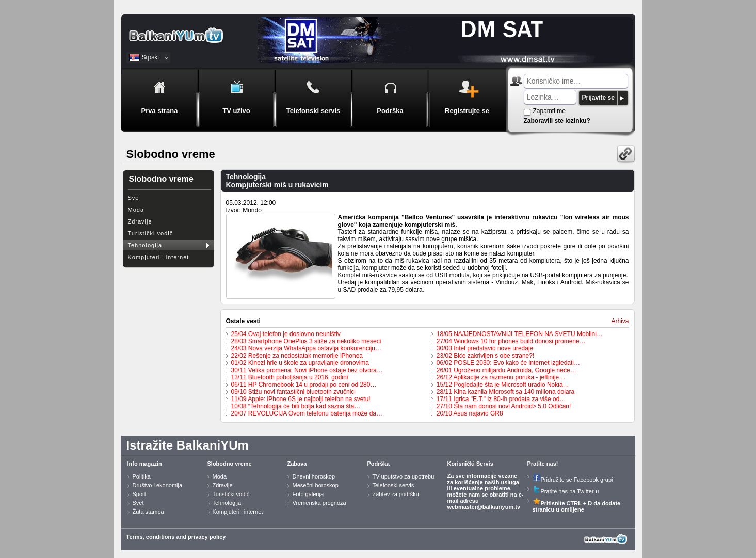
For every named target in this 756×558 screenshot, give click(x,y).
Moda (136, 210)
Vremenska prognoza (319, 503)
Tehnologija (145, 245)
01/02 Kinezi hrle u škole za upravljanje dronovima (300, 363)
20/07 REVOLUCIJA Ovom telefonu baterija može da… (307, 413)
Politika (142, 476)
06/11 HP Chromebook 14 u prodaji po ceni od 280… (304, 385)
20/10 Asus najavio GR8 (470, 413)
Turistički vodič (151, 233)
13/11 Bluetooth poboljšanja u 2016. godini (290, 377)
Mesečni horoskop (316, 485)
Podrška (379, 464)
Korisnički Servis (470, 464)
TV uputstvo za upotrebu (404, 476)
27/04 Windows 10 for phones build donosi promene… (511, 341)
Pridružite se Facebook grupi (573, 480)
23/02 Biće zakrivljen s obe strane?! (485, 356)
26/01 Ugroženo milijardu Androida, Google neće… (506, 370)
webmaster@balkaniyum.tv (484, 507)
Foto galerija (308, 494)
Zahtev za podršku (396, 494)
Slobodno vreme (230, 464)
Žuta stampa (148, 512)
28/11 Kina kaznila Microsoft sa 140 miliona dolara (505, 392)
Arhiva (620, 321)
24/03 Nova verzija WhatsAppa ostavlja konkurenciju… (306, 348)
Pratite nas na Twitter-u (566, 491)
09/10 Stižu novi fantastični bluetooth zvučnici (293, 392)
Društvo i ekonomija (158, 485)
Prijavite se (598, 98)
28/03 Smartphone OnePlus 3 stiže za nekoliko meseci (306, 341)
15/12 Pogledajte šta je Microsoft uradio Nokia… (503, 385)
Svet (138, 503)
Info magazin (145, 464)
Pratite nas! (543, 464)
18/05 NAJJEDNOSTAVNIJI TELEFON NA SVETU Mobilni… (520, 334)
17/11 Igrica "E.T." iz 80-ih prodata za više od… (501, 399)
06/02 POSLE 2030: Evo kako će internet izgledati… (508, 363)
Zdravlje (140, 221)
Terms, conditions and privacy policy (176, 537)
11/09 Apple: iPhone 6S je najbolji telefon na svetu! (301, 399)
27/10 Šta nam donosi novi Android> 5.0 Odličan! (504, 406)
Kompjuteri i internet (159, 257)
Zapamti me (549, 111)
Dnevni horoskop (314, 476)
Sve (134, 198)
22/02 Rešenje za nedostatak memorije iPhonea (297, 356)
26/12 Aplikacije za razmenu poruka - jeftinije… (501, 377)
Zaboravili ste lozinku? (557, 121)
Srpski (150, 57)
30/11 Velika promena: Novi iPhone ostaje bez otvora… (307, 370)
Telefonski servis (393, 485)
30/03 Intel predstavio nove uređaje (485, 348)
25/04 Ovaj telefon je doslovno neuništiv (286, 334)
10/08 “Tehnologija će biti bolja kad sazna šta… (296, 406)
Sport (139, 494)
